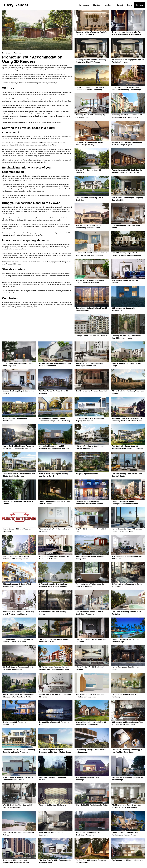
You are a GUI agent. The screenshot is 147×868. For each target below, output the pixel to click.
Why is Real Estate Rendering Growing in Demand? (128, 392)
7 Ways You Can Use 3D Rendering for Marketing (90, 668)
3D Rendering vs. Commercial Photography (123, 309)
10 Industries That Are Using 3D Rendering (124, 696)
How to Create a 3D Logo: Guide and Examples (17, 530)
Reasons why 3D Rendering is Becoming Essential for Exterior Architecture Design (19, 751)
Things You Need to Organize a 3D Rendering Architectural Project (125, 834)
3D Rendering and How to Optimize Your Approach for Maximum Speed (127, 723)
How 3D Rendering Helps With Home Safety (126, 226)
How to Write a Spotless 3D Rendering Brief (54, 723)
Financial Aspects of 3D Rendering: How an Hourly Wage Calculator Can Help (127, 171)
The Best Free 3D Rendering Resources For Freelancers (91, 861)
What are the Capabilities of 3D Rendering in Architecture (88, 834)
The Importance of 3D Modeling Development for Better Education (125, 502)
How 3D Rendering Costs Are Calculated (91, 391)
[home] (16, 5)
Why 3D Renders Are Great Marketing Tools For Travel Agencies (90, 696)
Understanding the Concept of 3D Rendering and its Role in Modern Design (55, 751)
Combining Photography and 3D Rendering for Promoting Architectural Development (54, 448)
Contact (120, 5)
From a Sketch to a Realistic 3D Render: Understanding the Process (19, 779)
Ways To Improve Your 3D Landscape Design (126, 364)
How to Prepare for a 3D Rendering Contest (53, 613)
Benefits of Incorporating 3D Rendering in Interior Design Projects (127, 144)
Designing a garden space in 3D (88, 474)
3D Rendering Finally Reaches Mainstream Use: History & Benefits (89, 502)
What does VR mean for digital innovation (51, 834)
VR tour (14, 99)
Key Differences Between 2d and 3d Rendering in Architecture (89, 613)
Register (140, 5)
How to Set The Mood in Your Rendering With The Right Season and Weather (19, 447)
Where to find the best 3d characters (53, 805)
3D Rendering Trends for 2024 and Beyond (125, 282)
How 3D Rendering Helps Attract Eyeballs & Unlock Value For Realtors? (127, 254)
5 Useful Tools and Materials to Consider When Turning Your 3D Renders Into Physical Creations (91, 254)
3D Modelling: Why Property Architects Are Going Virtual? (18, 364)
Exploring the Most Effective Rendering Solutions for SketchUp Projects (91, 61)
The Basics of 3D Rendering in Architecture (15, 420)
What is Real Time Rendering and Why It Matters (19, 834)
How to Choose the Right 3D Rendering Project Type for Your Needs (127, 530)
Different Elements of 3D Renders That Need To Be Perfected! (54, 558)
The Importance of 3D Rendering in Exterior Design (125, 641)
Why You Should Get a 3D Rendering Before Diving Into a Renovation (90, 226)
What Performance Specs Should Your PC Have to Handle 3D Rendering (127, 806)
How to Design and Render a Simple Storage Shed (90, 558)
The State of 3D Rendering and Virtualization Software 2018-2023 (16, 861)
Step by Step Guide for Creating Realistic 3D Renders (55, 696)
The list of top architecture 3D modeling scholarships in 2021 (55, 641)
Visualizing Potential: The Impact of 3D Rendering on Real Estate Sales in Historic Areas (127, 116)
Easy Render (6, 53)
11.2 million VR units (20, 143)
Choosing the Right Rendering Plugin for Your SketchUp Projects (91, 33)
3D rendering (6, 74)
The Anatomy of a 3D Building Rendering (128, 860)
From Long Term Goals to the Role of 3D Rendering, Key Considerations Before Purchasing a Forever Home (127, 420)
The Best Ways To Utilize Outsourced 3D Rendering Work (55, 861)
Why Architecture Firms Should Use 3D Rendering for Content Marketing (91, 723)
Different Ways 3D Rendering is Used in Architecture (127, 585)
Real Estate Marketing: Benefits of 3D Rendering (126, 613)
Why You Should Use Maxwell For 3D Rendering (54, 392)
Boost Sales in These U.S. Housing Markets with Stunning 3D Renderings (126, 88)
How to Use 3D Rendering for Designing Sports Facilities (127, 199)
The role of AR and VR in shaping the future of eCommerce (90, 585)
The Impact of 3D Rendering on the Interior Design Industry (89, 144)
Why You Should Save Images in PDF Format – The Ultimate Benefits (90, 282)
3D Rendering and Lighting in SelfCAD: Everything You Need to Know (18, 641)
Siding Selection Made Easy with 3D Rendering (89, 199)
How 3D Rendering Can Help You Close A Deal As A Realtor (128, 475)
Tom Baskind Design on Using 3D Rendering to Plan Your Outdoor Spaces (127, 447)
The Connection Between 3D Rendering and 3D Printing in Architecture (18, 613)
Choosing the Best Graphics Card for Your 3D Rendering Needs (126, 337)
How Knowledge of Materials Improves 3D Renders (127, 558)
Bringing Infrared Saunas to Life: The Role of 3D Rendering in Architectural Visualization (126, 33)
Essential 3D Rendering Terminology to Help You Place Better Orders (127, 751)
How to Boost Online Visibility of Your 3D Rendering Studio (91, 309)
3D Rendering (16, 53)
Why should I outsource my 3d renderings (87, 779)
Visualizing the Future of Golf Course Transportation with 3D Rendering (90, 88)
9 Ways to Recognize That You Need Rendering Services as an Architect (53, 585)
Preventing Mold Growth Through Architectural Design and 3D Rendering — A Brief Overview (55, 420)
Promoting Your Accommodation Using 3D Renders (32, 59)
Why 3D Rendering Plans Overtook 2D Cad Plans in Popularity (18, 806)
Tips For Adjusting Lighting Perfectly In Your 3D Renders (55, 502)
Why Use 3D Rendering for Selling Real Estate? (91, 530)
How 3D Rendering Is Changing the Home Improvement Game (89, 364)
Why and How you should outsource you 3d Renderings (128, 779)
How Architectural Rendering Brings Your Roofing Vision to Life (55, 364)
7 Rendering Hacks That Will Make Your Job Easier (91, 641)
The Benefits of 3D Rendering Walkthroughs (14, 723)
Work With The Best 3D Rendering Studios (53, 779)
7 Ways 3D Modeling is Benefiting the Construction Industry (90, 447)
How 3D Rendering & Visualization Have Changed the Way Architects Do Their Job (19, 696)
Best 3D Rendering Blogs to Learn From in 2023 (19, 392)
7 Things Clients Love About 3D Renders (91, 336)
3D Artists (97, 5)
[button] (109, 5)
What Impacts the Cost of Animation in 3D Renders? (54, 530)
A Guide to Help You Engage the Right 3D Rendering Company (128, 61)
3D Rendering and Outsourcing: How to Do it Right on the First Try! (18, 668)
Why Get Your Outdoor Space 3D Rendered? (88, 171)
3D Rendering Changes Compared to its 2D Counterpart (91, 751)
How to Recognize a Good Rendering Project (126, 668)
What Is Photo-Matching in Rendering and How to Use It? (54, 475)
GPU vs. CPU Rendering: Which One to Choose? (18, 502)
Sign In (130, 5)
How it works (84, 5)
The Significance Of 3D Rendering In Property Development (90, 420)
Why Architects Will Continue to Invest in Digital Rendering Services (19, 475)
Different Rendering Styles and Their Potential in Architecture (17, 585)
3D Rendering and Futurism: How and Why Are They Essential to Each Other (54, 668)
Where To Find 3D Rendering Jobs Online (92, 805)
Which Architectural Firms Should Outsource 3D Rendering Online (16, 558)
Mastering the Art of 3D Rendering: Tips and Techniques (91, 116)
